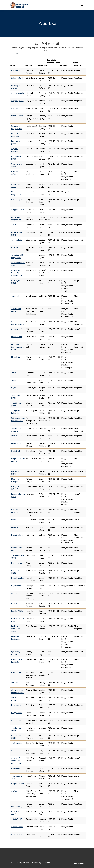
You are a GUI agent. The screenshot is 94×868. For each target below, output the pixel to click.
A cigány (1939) (17, 101)
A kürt (14, 225)
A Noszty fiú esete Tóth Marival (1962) (17, 761)
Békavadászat (17, 705)
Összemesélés (17, 329)
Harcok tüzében (18, 578)
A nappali (15, 751)
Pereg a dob (16, 443)
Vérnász (15, 380)
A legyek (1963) (17, 210)
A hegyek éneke (18, 93)
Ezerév (14, 603)
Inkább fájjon (17, 199)
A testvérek (16, 70)
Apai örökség (17, 240)
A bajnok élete (17, 827)
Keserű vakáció (17, 535)
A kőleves (15, 791)
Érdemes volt (17, 337)
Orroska (15, 108)
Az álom (14, 247)
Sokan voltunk (17, 78)
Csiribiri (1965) (17, 682)
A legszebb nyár (18, 783)
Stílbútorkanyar (18, 436)
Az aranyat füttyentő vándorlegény (17, 273)
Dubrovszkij (16, 672)
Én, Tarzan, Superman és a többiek (17, 347)
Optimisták (16, 451)
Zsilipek (14, 373)
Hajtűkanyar (16, 586)
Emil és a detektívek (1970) (16, 629)
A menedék (16, 768)
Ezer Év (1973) (17, 611)
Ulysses (14, 388)
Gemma (14, 593)
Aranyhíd (15, 296)
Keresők (15, 527)
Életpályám (16, 357)
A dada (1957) (17, 819)
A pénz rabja (16, 743)
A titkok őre (16, 720)
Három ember (17, 563)
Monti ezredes (17, 116)
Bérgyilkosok (17, 713)
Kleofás (14, 520)
